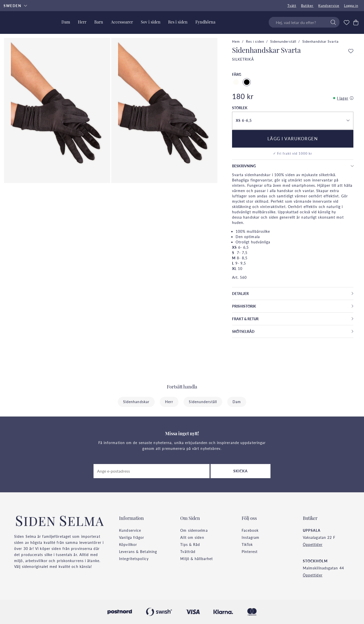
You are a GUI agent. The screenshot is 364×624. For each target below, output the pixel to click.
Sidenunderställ (283, 41)
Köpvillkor (128, 544)
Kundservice (329, 6)
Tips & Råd (190, 544)
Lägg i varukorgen (293, 138)
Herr (169, 402)
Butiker (307, 6)
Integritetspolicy (134, 559)
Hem (236, 41)
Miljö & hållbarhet (197, 559)
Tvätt (292, 6)
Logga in (351, 6)
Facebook (250, 530)
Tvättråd (188, 551)
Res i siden (255, 41)
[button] (293, 121)
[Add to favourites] (351, 51)
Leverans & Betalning (138, 551)
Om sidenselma (194, 530)
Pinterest (250, 551)
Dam (237, 402)
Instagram (251, 537)
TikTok (247, 544)
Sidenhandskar (136, 402)
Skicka (241, 471)
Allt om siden (192, 537)
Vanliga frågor (132, 537)
